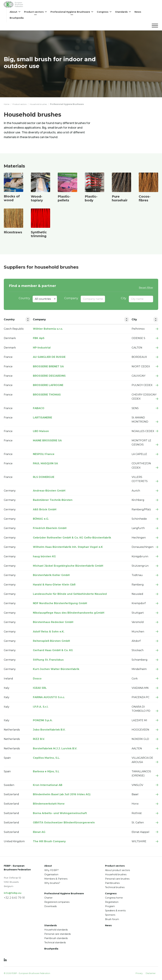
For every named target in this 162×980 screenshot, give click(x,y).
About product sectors (117, 870)
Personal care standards (58, 934)
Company (71, 298)
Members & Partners (56, 879)
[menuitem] (15, 12)
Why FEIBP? (51, 870)
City (124, 298)
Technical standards (55, 943)
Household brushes (38, 104)
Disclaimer (151, 973)
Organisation (51, 874)
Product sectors (20, 104)
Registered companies (57, 902)
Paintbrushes (112, 883)
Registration (112, 902)
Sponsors (110, 915)
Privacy (139, 973)
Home (7, 104)
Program (110, 906)
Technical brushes (115, 887)
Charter (48, 898)
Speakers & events (115, 911)
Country (24, 298)
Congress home (114, 898)
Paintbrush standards (56, 938)
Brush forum (112, 919)
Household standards (56, 930)
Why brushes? (52, 883)
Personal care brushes (117, 879)
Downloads (50, 906)
